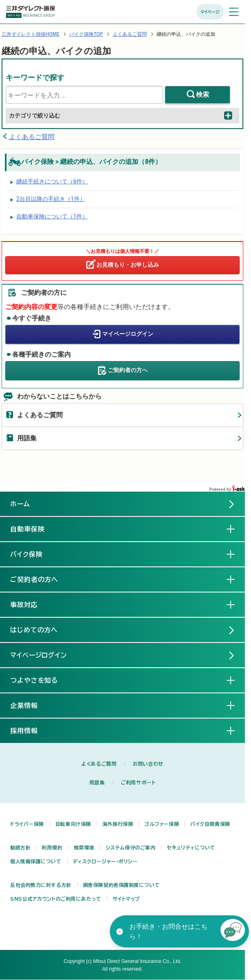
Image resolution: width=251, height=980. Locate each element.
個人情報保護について (36, 861)
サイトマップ (126, 899)
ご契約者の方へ (128, 370)
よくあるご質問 (130, 34)
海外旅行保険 (118, 824)
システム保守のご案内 (131, 847)
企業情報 (31, 705)
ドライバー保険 (27, 824)
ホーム (20, 504)
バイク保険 (33, 554)
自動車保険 (34, 529)
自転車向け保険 (73, 824)
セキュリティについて (191, 847)
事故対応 (31, 604)
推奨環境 (84, 847)
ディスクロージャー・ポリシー (105, 861)
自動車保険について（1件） (52, 216)
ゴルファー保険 (162, 824)
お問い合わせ (148, 764)
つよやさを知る (41, 680)
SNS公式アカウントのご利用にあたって (56, 899)
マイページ (210, 12)
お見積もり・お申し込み (128, 265)
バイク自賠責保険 (210, 824)
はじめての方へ (34, 630)
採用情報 (31, 730)
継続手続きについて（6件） (52, 181)
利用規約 (52, 847)
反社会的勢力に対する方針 (41, 885)
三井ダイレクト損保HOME (31, 34)
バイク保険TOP (86, 34)
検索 (203, 95)
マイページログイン (128, 334)
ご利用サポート (138, 782)
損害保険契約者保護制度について (121, 885)
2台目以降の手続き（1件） (51, 199)
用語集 (27, 438)
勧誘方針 (20, 847)
